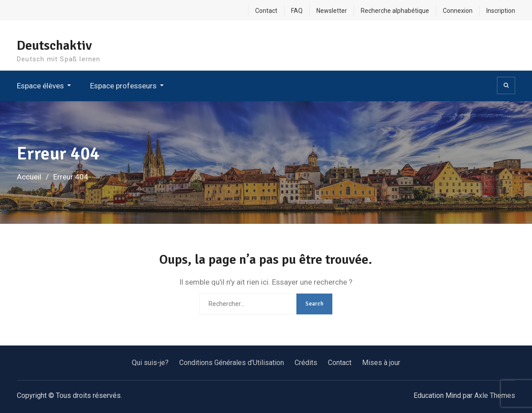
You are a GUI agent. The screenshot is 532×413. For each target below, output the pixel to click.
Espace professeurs (123, 86)
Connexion (458, 11)
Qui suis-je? (150, 363)
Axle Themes (495, 395)
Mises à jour (381, 363)
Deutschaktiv (54, 46)
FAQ (297, 11)
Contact (266, 11)
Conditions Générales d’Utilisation (232, 363)
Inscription (501, 11)
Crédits (306, 363)
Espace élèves (40, 86)
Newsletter (332, 11)
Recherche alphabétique (395, 11)
